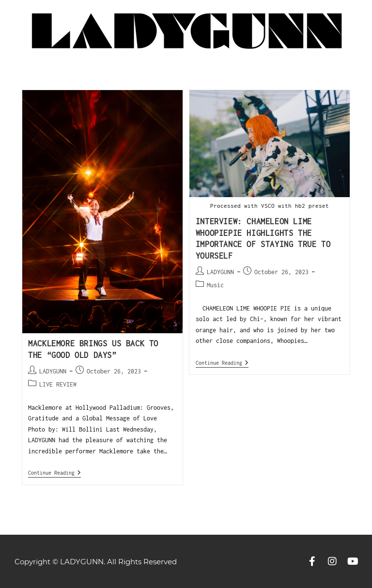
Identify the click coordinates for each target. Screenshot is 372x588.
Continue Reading (54, 472)
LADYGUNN (53, 371)
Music (215, 285)
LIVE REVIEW (58, 384)
